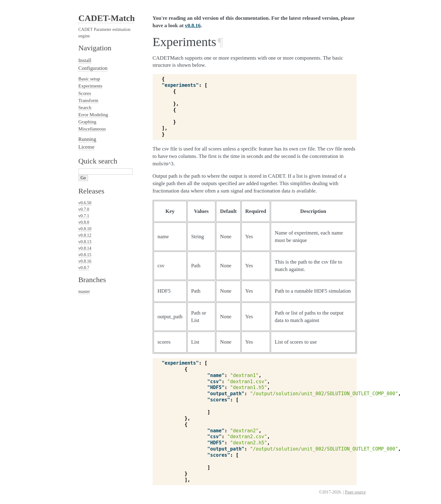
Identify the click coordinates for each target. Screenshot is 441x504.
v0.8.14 (85, 248)
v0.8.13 (85, 242)
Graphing (87, 122)
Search (85, 107)
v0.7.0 (84, 209)
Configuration (93, 68)
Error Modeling (93, 114)
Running (87, 139)
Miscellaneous (92, 129)
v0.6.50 (85, 203)
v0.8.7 (84, 268)
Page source (355, 492)
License (87, 147)
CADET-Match (107, 18)
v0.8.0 (84, 222)
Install (85, 60)
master (84, 292)
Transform (88, 100)
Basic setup (89, 79)
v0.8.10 (85, 229)
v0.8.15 (85, 255)
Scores (85, 93)
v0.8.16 (85, 261)
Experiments (91, 86)
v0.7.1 (84, 216)
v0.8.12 (85, 235)
